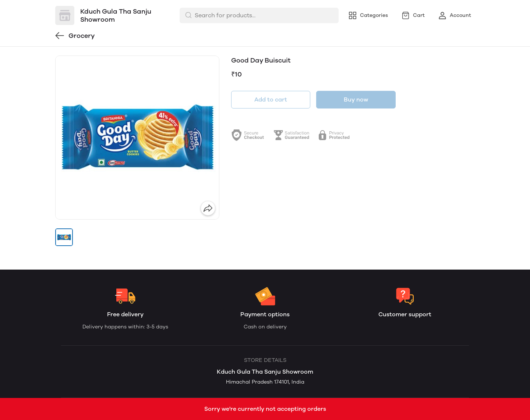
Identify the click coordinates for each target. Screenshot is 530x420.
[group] (137, 138)
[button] (64, 237)
